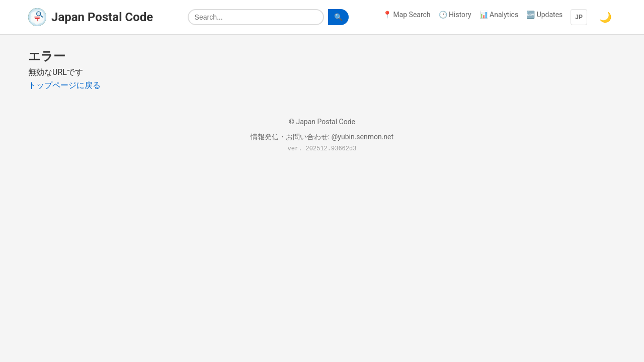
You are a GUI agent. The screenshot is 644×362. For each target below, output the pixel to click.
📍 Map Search (407, 15)
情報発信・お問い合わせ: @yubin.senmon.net (322, 137)
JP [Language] (579, 17)
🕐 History (455, 15)
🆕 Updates (544, 15)
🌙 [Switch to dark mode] (606, 17)
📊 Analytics (499, 15)
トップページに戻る (64, 85)
